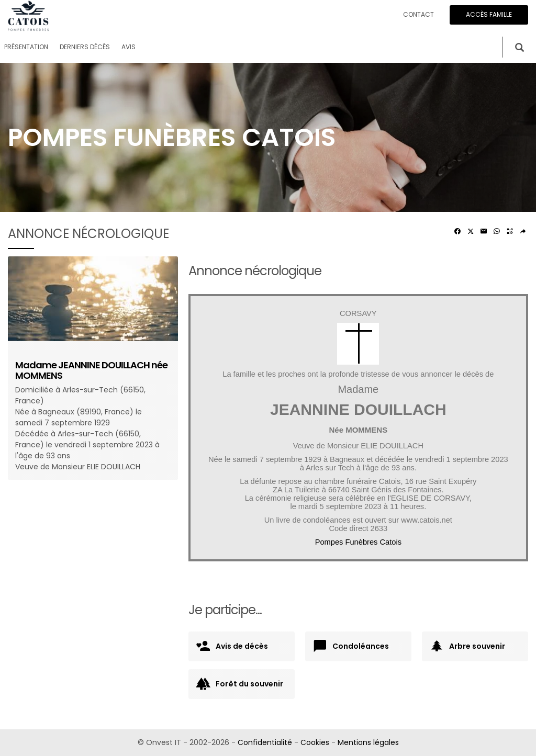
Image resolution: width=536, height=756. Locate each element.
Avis (129, 47)
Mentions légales (368, 742)
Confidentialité (265, 742)
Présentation (26, 47)
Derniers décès (85, 47)
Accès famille (489, 14)
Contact (418, 14)
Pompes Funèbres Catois (358, 542)
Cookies (315, 742)
